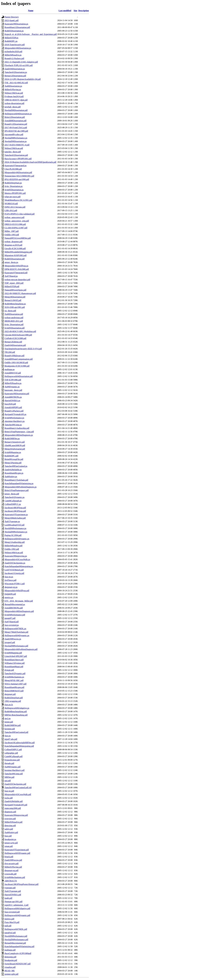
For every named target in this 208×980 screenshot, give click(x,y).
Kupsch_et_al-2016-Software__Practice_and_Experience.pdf (31, 34)
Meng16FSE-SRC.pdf (14, 680)
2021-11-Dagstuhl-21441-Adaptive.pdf (21, 62)
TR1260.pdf (10, 352)
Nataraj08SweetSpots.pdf (15, 290)
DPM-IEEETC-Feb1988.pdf (17, 269)
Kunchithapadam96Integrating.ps (19, 566)
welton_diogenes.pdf (14, 242)
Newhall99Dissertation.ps (16, 141)
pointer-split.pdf (11, 974)
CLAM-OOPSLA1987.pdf (16, 228)
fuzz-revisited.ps (12, 625)
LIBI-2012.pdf (11, 210)
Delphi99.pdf (10, 594)
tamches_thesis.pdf (13, 152)
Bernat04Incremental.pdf (15, 943)
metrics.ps (9, 597)
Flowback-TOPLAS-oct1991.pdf (19, 65)
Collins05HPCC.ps (13, 504)
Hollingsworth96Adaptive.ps (17, 708)
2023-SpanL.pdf (12, 20)
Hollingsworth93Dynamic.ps (17, 539)
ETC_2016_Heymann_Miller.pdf (19, 601)
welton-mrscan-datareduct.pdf (17, 280)
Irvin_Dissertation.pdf (14, 324)
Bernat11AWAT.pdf (13, 300)
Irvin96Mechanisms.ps (14, 677)
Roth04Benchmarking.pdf (16, 711)
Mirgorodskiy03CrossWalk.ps (17, 559)
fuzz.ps (8, 736)
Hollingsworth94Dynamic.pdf (17, 915)
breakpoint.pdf (11, 960)
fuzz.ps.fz (9, 705)
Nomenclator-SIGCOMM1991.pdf (19, 176)
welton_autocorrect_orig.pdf (17, 221)
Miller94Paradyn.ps (13, 55)
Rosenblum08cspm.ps (14, 473)
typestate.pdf (10, 888)
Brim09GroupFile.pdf (14, 459)
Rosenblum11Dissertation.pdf (17, 27)
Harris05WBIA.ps (12, 400)
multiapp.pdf (10, 950)
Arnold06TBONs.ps (13, 397)
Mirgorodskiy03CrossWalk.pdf (18, 794)
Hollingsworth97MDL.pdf (16, 929)
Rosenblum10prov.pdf (14, 660)
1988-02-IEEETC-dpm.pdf (16, 100)
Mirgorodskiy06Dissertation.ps (18, 48)
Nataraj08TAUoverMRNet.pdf (18, 238)
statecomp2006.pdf (13, 808)
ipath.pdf (8, 898)
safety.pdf (9, 829)
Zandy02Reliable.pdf (14, 801)
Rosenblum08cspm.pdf (14, 687)
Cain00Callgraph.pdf (14, 756)
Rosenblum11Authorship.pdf (17, 428)
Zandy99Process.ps (13, 639)
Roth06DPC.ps (11, 41)
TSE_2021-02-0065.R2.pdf (16, 83)
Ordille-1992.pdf (12, 549)
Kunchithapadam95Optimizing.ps (19, 483)
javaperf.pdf (10, 642)
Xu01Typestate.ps (12, 521)
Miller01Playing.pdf (13, 867)
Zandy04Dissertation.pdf (15, 345)
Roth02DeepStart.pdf (14, 698)
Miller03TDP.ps (11, 38)
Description (84, 11)
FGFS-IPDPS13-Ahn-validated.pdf (20, 214)
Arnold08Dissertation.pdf (16, 121)
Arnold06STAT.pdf (13, 373)
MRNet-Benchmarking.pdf (16, 715)
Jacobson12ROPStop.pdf (15, 511)
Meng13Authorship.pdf (15, 542)
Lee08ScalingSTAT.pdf (15, 525)
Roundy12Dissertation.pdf (16, 124)
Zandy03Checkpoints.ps (15, 563)
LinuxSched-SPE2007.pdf (16, 656)
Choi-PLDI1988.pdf (13, 169)
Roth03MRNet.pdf (13, 725)
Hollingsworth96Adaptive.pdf (17, 908)
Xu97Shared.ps (11, 276)
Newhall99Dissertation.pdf (16, 110)
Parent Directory (12, 17)
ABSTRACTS (11, 881)
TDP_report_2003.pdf (14, 283)
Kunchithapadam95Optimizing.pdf (20, 946)
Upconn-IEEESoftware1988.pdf (18, 335)
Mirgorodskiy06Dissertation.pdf (18, 172)
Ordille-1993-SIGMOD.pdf (16, 362)
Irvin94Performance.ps (14, 418)
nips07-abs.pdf (11, 739)
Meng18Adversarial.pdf (15, 449)
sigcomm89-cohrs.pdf (14, 134)
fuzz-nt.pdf (9, 791)
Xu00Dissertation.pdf (14, 314)
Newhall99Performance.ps (16, 532)
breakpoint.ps (10, 839)
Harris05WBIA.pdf (13, 895)
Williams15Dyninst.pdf (15, 663)
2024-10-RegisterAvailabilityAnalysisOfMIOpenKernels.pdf (30, 162)
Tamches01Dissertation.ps (16, 72)
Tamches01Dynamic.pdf (15, 673)
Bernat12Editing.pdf (13, 342)
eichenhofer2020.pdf (13, 51)
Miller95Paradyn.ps (13, 383)
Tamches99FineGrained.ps (16, 466)
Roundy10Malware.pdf (15, 356)
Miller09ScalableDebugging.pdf (18, 252)
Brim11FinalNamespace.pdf (17, 490)
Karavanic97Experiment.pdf (17, 850)
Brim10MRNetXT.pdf (14, 691)
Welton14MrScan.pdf (14, 553)
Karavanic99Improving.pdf (16, 815)
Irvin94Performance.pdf (15, 615)
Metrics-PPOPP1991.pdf (15, 193)
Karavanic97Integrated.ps (16, 166)
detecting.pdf (10, 826)
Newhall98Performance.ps (16, 138)
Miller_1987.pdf (12, 231)
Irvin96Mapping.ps (13, 452)
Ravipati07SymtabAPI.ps (15, 414)
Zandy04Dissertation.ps (15, 69)
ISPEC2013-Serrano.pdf (15, 207)
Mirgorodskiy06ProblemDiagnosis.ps (21, 487)
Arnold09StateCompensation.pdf (19, 359)
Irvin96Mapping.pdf (13, 653)
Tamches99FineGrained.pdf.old (18, 787)
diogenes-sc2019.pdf (13, 245)
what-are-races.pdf (13, 197)
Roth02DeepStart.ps (13, 183)
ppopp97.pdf (10, 618)
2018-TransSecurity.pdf (15, 45)
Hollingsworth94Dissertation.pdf (19, 376)
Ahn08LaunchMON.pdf (15, 445)
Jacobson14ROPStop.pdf (15, 508)
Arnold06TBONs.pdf (14, 608)
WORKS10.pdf (11, 204)
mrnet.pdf (9, 722)
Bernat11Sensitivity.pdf (15, 442)
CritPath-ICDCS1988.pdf (15, 338)
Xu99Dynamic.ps (12, 387)
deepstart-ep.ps (11, 587)
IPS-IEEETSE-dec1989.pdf (16, 131)
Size (75, 11)
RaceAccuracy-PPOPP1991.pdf (18, 159)
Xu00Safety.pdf (11, 832)
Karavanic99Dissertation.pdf (17, 394)
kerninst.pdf (10, 729)
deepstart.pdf (10, 694)
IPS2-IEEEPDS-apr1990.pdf (17, 179)
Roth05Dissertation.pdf (15, 259)
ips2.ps (8, 718)
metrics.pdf (9, 919)
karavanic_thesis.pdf (13, 390)
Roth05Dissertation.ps (14, 31)
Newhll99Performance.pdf (16, 936)
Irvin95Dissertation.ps (14, 190)
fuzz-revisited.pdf (12, 912)
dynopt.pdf (9, 670)
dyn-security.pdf (12, 864)
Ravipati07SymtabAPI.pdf (16, 805)
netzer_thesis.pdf (12, 494)
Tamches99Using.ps (13, 425)
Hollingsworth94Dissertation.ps (18, 114)
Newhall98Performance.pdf (16, 646)
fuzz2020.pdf (10, 404)
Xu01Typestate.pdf (13, 891)
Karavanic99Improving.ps (16, 556)
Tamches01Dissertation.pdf (16, 155)
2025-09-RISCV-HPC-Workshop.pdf (20, 331)
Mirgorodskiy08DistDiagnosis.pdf (19, 611)
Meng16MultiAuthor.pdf (15, 518)
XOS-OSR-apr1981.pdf (15, 307)
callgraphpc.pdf (11, 753)
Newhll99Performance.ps (15, 528)
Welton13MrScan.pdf (14, 93)
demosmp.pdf (10, 957)
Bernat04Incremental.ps (15, 604)
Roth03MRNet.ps (12, 439)
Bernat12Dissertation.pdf (15, 76)
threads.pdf (9, 763)
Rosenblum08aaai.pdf (14, 667)
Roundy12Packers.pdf (14, 411)
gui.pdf (8, 781)
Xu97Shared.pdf (12, 622)
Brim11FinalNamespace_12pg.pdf (19, 432)
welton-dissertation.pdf (14, 103)
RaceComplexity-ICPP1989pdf (18, 953)
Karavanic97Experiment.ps (16, 515)
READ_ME (10, 971)
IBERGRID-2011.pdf (14, 321)
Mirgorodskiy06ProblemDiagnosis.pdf (21, 649)
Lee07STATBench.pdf (14, 570)
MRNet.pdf (9, 777)
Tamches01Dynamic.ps (15, 497)
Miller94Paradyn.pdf (14, 546)
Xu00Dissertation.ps (13, 86)
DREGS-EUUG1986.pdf (15, 224)
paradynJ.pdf (10, 933)
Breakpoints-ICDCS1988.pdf (17, 366)
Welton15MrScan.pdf (14, 148)
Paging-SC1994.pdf (13, 535)
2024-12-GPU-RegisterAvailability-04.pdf (23, 79)
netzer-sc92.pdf (11, 843)
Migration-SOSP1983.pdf (16, 255)
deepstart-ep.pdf (12, 870)
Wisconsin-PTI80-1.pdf (15, 584)
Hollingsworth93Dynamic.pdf (17, 853)
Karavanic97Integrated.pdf (16, 273)
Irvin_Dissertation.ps (14, 186)
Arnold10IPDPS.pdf (13, 407)
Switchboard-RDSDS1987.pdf (18, 964)
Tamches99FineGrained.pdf (16, 732)
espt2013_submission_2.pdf (17, 905)
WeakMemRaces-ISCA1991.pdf (18, 200)
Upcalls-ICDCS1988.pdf (15, 248)
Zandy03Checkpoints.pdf (15, 784)
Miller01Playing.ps (13, 90)
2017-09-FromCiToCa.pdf (16, 128)
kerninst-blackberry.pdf (15, 770)
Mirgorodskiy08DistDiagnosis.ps (19, 435)
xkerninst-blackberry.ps (15, 421)
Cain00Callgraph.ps (13, 501)
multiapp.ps (10, 369)
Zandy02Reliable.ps (13, 470)
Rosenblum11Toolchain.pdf (16, 480)
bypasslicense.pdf (12, 760)
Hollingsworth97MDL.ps (15, 629)
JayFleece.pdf (10, 580)
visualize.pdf (10, 967)
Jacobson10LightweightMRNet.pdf (20, 743)
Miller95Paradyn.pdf (14, 822)
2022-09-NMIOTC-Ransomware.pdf (20, 293)
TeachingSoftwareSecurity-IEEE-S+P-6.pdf (23, 349)
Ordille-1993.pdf (12, 235)
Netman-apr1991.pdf (14, 902)
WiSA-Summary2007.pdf (16, 684)
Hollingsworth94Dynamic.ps (17, 635)
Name (31, 11)
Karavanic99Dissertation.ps (16, 24)
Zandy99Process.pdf (13, 860)
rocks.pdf (9, 798)
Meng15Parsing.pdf (13, 463)
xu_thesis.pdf (10, 311)
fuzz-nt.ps (9, 577)
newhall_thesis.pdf (13, 107)
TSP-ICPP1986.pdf (13, 380)
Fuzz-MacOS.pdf (12, 922)
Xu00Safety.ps (11, 477)
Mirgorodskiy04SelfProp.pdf (17, 591)
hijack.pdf (9, 857)
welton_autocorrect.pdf (15, 217)
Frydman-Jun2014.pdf (14, 96)
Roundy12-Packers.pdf (14, 58)
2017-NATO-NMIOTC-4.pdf (17, 145)
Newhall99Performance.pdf (16, 940)
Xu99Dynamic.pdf (13, 767)
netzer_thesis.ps (11, 262)
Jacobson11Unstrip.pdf (14, 573)
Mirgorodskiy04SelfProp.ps (16, 266)
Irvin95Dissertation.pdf (15, 328)
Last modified (65, 11)
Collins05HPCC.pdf (13, 749)
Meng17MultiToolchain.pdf (16, 632)
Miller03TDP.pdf (12, 286)
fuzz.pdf (8, 836)
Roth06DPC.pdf (12, 456)
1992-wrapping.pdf (13, 701)
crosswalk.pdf (11, 874)
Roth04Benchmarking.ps (15, 304)
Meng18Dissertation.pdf (15, 297)
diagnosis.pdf (10, 812)
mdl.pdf (8, 926)
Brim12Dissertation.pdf (15, 117)
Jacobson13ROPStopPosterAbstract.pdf (22, 884)
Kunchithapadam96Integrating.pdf (19, 746)
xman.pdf (9, 846)
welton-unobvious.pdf (14, 318)
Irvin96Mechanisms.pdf (15, 877)
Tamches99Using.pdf (14, 774)
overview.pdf (10, 819)
